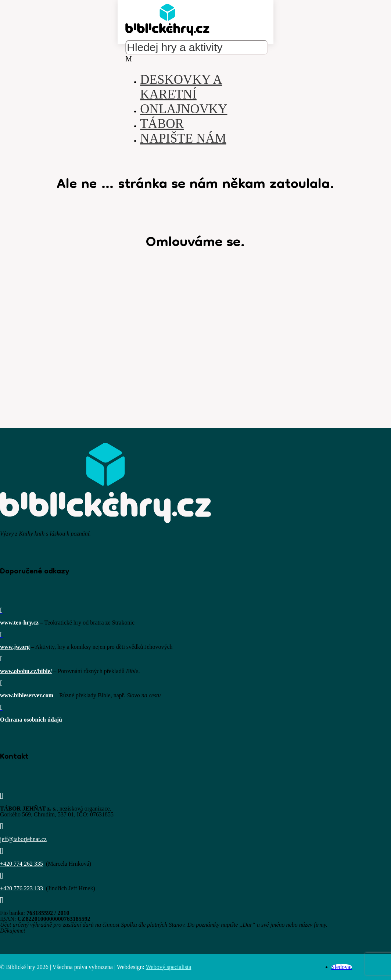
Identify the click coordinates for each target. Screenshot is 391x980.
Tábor (162, 124)
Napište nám (183, 138)
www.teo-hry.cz (19, 623)
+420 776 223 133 (21, 888)
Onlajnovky (184, 109)
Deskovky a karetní (181, 87)
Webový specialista (169, 967)
